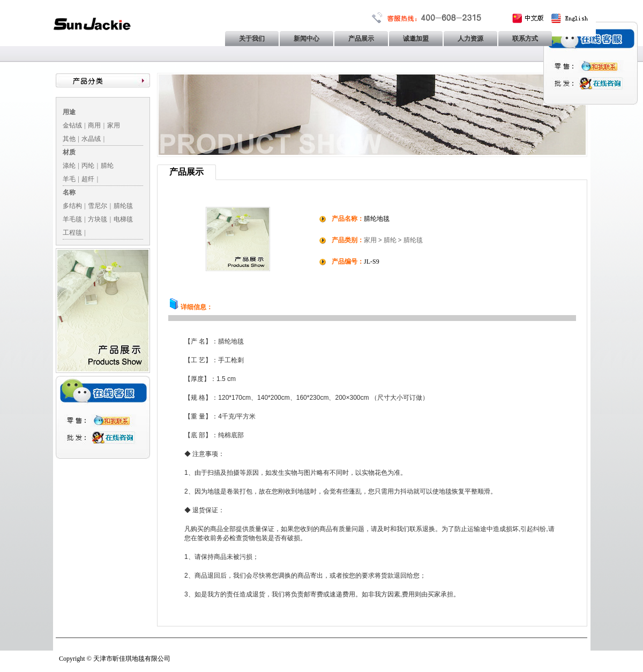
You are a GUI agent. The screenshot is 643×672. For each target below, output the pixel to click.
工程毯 (72, 233)
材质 (69, 152)
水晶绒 (91, 139)
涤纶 (69, 166)
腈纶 (107, 166)
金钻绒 (72, 125)
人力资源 (470, 39)
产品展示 (361, 39)
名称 (69, 192)
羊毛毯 (72, 219)
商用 (94, 125)
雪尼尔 (98, 206)
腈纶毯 (123, 206)
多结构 (72, 206)
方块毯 (98, 219)
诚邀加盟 (416, 39)
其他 (69, 139)
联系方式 (525, 39)
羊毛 (69, 179)
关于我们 (252, 39)
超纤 (88, 179)
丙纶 (88, 166)
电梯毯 (123, 219)
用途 (69, 112)
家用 (114, 125)
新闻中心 (306, 39)
